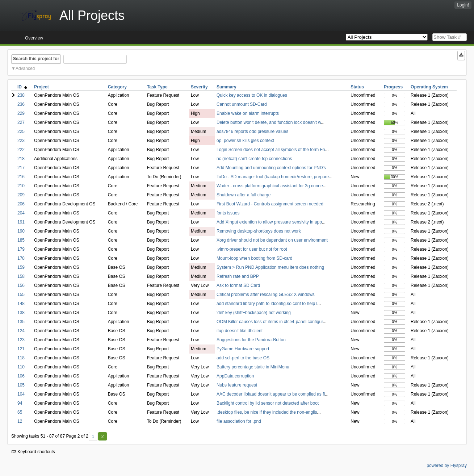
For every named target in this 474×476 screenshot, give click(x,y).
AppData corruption (235, 376)
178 (21, 258)
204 (21, 213)
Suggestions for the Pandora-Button (251, 340)
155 (21, 295)
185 (21, 240)
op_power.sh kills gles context (245, 141)
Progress (393, 87)
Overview (34, 38)
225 (21, 131)
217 (21, 168)
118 (21, 358)
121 (21, 349)
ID (22, 87)
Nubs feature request (237, 385)
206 (21, 204)
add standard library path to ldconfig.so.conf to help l (267, 304)
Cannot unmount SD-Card (242, 104)
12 (20, 421)
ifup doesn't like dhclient (240, 331)
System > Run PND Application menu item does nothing (270, 267)
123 (21, 340)
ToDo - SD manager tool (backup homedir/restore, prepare (273, 177)
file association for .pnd (239, 421)
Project (41, 87)
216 (21, 177)
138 (21, 313)
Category (117, 87)
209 (21, 195)
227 (21, 122)
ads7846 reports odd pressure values (252, 131)
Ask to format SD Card (238, 285)
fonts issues (228, 213)
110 (21, 367)
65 (20, 412)
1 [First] (93, 437)
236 (21, 104)
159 (21, 267)
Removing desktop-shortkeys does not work (259, 231)
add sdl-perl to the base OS (243, 358)
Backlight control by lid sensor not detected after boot (268, 403)
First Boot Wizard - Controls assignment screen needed (270, 204)
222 (21, 150)
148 (21, 304)
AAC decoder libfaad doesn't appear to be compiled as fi (271, 394)
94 (20, 403)
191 (21, 222)
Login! (463, 5)
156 (21, 285)
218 (21, 159)
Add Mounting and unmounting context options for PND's (271, 168)
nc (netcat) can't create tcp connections (254, 159)
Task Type (157, 87)
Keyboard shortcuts (33, 452)
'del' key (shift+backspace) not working (254, 313)
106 (21, 376)
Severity (199, 87)
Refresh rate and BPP (238, 276)
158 (21, 276)
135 (21, 322)
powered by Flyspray (447, 465)
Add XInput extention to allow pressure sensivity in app (269, 222)
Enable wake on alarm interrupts (248, 113)
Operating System (429, 87)
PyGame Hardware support (243, 349)
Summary (226, 87)
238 (21, 95)
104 (21, 394)
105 (21, 385)
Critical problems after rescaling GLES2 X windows (266, 295)
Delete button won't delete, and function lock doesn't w (269, 122)
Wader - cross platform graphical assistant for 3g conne (270, 186)
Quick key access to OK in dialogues (252, 95)
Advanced (25, 68)
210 (21, 186)
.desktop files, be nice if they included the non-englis (267, 412)
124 (21, 331)
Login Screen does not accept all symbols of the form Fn (271, 150)
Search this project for (36, 59)
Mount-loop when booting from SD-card (254, 258)
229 (21, 113)
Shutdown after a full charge (244, 195)
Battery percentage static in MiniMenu (253, 367)
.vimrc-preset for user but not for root (252, 249)
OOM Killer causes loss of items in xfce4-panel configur (270, 322)
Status (357, 87)
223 (21, 141)
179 (21, 249)
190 (21, 231)
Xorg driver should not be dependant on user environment (272, 240)
